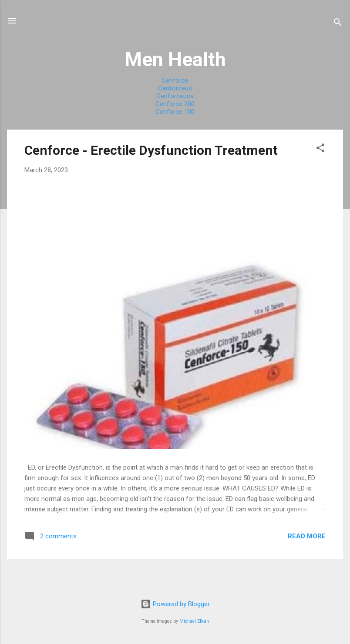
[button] (320, 149)
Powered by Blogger (175, 604)
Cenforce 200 (175, 104)
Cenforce (175, 80)
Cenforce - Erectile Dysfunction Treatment (151, 150)
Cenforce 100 (175, 112)
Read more (307, 536)
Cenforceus (175, 88)
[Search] (338, 24)
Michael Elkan (194, 621)
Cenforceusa (175, 96)
